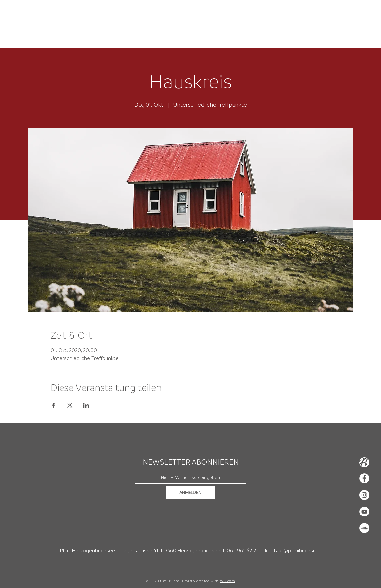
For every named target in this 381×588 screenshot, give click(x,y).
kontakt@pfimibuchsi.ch (293, 550)
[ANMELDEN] (190, 492)
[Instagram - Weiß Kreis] (364, 495)
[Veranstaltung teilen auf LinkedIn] (86, 405)
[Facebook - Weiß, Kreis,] (364, 478)
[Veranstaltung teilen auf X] (70, 405)
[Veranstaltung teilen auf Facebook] (54, 405)
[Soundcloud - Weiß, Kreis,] (364, 528)
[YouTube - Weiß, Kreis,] (364, 512)
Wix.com (228, 581)
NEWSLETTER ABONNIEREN (191, 462)
